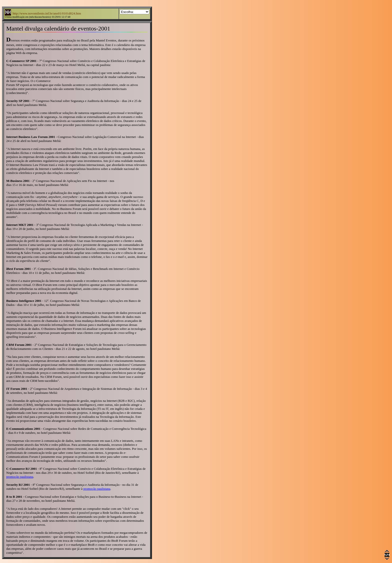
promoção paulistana (20, 477)
